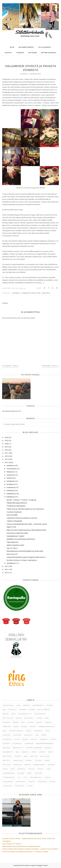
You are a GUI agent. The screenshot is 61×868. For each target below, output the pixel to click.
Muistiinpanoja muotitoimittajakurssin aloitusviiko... (25, 551)
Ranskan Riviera (39, 765)
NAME (26, 756)
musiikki (18, 756)
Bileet (14, 714)
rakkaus (27, 765)
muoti (51, 752)
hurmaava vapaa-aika (31, 293)
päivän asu (18, 765)
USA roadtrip (8, 782)
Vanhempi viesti (50, 366)
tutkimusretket (9, 777)
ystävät (30, 786)
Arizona (50, 705)
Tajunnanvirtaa (9, 773)
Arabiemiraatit (38, 705)
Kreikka (25, 739)
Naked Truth (11, 527)
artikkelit (13, 710)
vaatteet (32, 782)
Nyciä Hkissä (45, 756)
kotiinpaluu (8, 739)
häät (5, 731)
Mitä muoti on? (12, 554)
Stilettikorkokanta (24, 865)
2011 (7, 569)
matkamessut (8, 752)
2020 (7, 444)
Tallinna (21, 773)
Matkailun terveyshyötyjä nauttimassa (21, 539)
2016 (7, 456)
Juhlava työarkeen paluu (15, 545)
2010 (7, 573)
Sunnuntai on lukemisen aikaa (17, 533)
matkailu (46, 293)
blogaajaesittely (25, 714)
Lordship (6, 743)
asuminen (23, 710)
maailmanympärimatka (45, 743)
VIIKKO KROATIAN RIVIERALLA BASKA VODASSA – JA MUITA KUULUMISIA (30, 849)
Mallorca (7, 748)
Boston (19, 718)
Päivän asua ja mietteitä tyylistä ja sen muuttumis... (26, 509)
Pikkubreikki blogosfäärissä (17, 503)
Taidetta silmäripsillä (14, 521)
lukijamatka (29, 743)
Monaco (42, 752)
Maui (18, 752)
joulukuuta (10, 465)
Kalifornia (17, 735)
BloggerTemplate (43, 865)
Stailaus (31, 769)
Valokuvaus (42, 782)
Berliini (6, 714)
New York (34, 756)
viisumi (52, 782)
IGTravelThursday (16, 731)
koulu (17, 739)
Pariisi (47, 760)
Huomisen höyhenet (14, 512)
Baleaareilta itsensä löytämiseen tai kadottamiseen (21, 846)
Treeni (29, 773)
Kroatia (34, 739)
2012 (7, 566)
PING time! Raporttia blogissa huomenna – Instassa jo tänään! (25, 851)
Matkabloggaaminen (34, 748)
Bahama (32, 710)
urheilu (48, 777)
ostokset (39, 760)
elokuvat (6, 722)
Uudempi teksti (11, 366)
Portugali (7, 765)
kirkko (44, 735)
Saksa (13, 769)
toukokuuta (11, 487)
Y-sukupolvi (7, 786)
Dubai (47, 718)
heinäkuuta (11, 481)
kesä (37, 735)
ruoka (5, 769)
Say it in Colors (12, 548)
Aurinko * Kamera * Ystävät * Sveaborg (21, 500)
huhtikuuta (10, 490)
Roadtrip (51, 765)
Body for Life (8, 718)
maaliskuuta (11, 494)
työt (25, 777)
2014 (7, 459)
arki (4, 710)
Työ (19, 777)
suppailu (40, 769)
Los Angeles (17, 743)
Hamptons (7, 727)
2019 (7, 447)
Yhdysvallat (20, 786)
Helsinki (24, 727)
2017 (7, 453)
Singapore (21, 769)
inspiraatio (38, 731)
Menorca (25, 752)
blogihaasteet (40, 714)
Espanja (16, 722)
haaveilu (16, 293)
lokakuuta (10, 472)
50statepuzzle (8, 705)
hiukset (33, 727)
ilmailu (29, 731)
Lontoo (53, 739)
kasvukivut (28, 735)
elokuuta (10, 478)
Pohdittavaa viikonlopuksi (16, 506)
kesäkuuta (10, 484)
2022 (7, 440)
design (39, 718)
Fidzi (23, 722)
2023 (7, 437)
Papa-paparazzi (13, 542)
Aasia (18, 705)
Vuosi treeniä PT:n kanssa (12, 844)
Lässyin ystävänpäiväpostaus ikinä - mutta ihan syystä (27, 524)
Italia (48, 731)
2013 (7, 462)
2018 (7, 450)
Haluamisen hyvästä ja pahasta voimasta (22, 518)
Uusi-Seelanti (21, 782)
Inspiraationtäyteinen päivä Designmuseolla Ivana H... (27, 557)
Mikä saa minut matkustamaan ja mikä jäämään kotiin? (27, 530)
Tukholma (38, 773)
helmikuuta (11, 497)
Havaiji (16, 727)
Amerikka (27, 705)
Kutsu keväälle (12, 515)
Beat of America (44, 710)
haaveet (39, 722)
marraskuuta (11, 469)
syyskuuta (10, 475)
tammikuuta (11, 563)
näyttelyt (7, 760)
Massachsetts (18, 748)
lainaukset (44, 739)
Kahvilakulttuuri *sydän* (16, 536)
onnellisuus (18, 760)
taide (48, 769)
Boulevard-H (29, 718)
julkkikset (7, 735)
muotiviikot (8, 756)
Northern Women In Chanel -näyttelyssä (22, 560)
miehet (34, 752)
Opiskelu (29, 760)
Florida (30, 722)
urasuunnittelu (36, 777)
